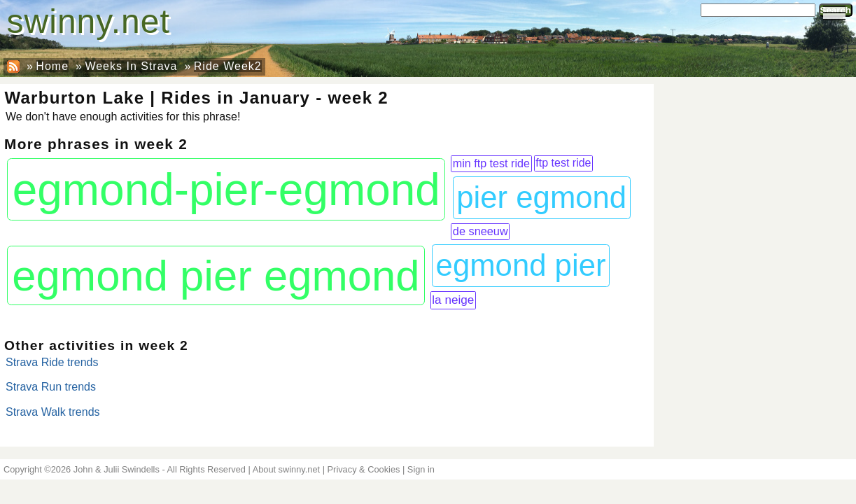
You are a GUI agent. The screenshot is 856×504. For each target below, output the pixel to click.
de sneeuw (480, 231)
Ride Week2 (228, 66)
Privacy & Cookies (364, 469)
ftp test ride (563, 163)
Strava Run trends (51, 387)
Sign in (421, 469)
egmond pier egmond (216, 275)
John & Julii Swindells (117, 469)
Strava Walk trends (53, 412)
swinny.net (89, 21)
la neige (453, 300)
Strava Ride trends (52, 362)
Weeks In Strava (131, 66)
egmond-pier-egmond (226, 190)
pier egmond (541, 197)
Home (52, 66)
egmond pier (521, 265)
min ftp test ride (491, 163)
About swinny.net (287, 469)
